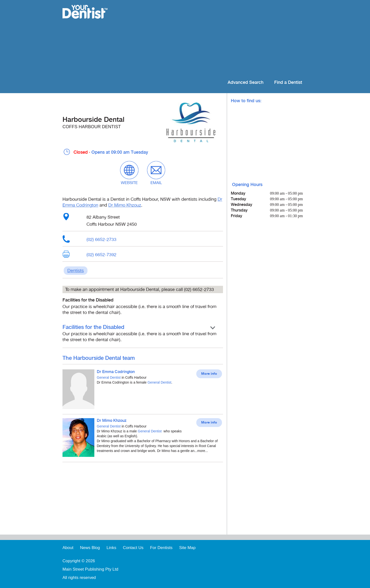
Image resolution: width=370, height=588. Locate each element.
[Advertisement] (217, 39)
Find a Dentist (288, 82)
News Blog (90, 548)
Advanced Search (246, 82)
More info (209, 374)
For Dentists (161, 548)
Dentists (76, 271)
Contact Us (133, 548)
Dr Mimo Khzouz (125, 205)
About (68, 548)
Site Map (187, 548)
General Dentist (109, 377)
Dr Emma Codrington (116, 372)
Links (111, 548)
